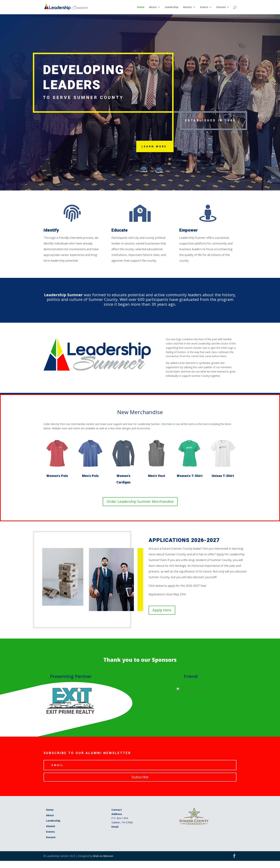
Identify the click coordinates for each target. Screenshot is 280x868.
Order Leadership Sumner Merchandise (140, 501)
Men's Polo (90, 476)
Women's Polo (57, 476)
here (170, 424)
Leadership (172, 7)
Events (204, 7)
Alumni (187, 7)
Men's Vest (157, 476)
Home (141, 7)
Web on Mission (103, 856)
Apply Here (162, 610)
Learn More (154, 146)
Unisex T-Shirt (223, 476)
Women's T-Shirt (190, 476)
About (153, 7)
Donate (221, 7)
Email (115, 827)
